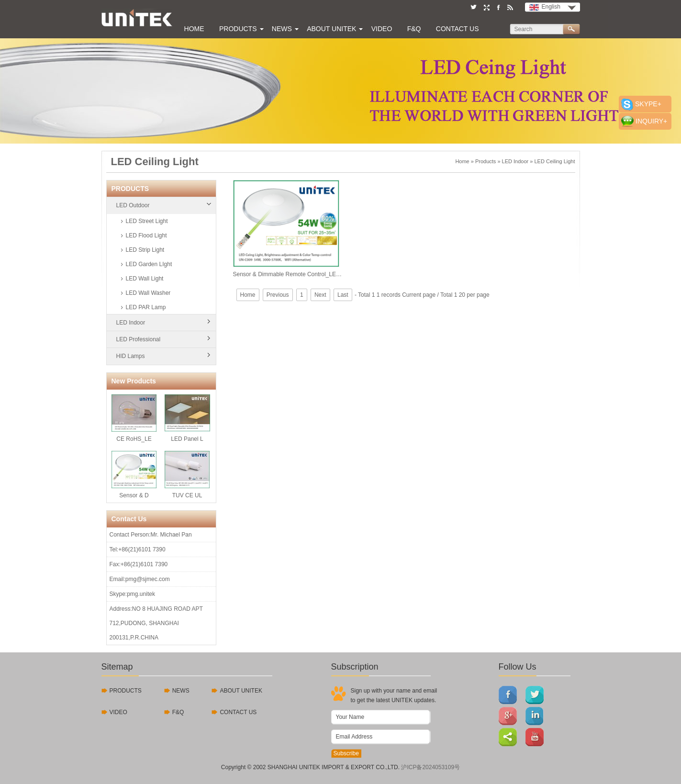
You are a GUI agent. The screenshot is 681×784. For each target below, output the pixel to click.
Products (238, 29)
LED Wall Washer (148, 293)
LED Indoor (515, 161)
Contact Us (458, 29)
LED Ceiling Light (555, 161)
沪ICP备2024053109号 (430, 767)
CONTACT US (238, 712)
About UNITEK (331, 29)
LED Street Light (147, 221)
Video (382, 29)
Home (194, 29)
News (282, 29)
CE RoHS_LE (134, 418)
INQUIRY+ (651, 121)
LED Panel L (187, 418)
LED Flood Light (146, 235)
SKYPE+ (648, 104)
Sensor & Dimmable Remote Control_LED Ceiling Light (288, 229)
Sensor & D (134, 475)
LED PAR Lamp (146, 307)
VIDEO (118, 712)
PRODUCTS (126, 691)
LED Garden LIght (149, 264)
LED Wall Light (145, 279)
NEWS (181, 691)
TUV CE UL (187, 475)
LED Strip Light (145, 250)
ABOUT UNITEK (241, 691)
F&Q (414, 29)
